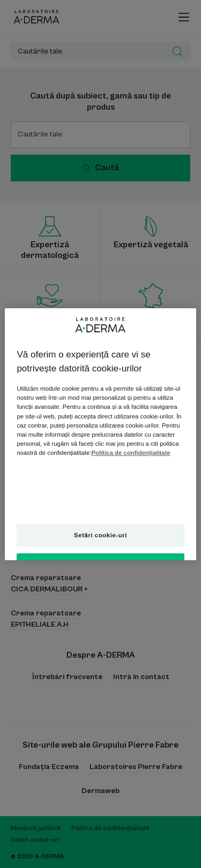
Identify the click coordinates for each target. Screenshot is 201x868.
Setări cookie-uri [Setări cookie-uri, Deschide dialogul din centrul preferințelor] (100, 535)
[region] (100, 434)
